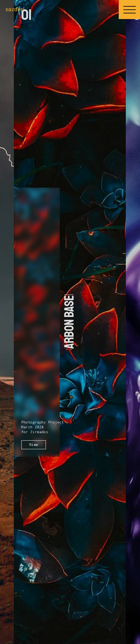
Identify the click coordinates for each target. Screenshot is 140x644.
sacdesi (15, 9)
